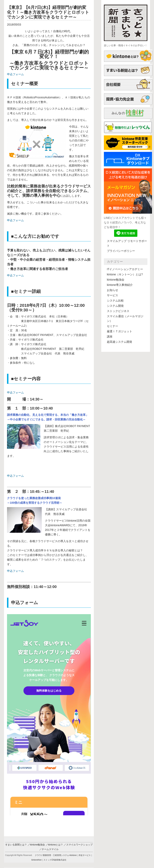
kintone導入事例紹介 (120, 285)
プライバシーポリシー (121, 251)
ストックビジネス (118, 311)
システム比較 (115, 301)
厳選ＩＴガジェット (120, 331)
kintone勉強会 (116, 280)
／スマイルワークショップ (78, 845)
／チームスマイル (49, 849)
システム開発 (115, 306)
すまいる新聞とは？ (16, 845)
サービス (112, 295)
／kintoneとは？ (54, 845)
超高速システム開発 (120, 342)
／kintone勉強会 (36, 845)
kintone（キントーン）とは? (125, 274)
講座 (110, 337)
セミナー (112, 326)
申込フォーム (15, 74)
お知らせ (112, 290)
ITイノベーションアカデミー (125, 269)
